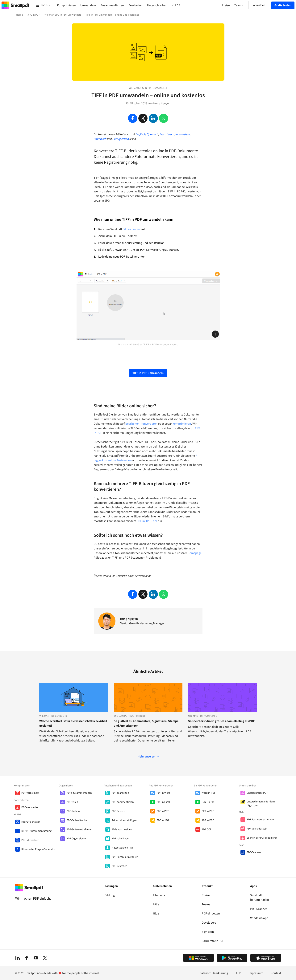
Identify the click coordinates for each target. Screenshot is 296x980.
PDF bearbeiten (120, 793)
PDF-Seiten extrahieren (79, 829)
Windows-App (259, 918)
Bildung (110, 895)
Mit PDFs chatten (31, 822)
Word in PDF (208, 793)
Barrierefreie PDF (213, 941)
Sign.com (208, 932)
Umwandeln (88, 5)
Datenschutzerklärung (214, 973)
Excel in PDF (208, 802)
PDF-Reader (118, 811)
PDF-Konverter (30, 807)
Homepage (195, 553)
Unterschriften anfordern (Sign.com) (261, 804)
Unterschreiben (157, 5)
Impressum (256, 973)
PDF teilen (72, 802)
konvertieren (149, 424)
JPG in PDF (208, 820)
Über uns (159, 895)
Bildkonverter (131, 229)
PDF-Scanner (254, 852)
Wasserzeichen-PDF (122, 848)
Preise (206, 895)
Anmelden (259, 5)
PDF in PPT (163, 811)
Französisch (167, 134)
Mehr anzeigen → (148, 757)
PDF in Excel (163, 802)
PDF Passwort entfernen (260, 820)
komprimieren (182, 424)
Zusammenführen (112, 5)
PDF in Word (163, 793)
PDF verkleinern (30, 793)
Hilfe (156, 904)
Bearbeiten (135, 5)
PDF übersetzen (30, 840)
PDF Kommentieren (123, 802)
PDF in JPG (163, 820)
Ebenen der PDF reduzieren (262, 838)
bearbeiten (132, 424)
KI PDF (176, 5)
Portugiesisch (121, 139)
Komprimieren (66, 5)
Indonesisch (183, 134)
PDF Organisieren (76, 839)
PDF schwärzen (120, 839)
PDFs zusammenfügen (79, 793)
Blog (156, 914)
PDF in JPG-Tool (147, 521)
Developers (209, 923)
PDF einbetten (211, 914)
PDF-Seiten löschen (77, 820)
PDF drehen (73, 811)
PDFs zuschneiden (122, 829)
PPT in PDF (208, 811)
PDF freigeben (119, 866)
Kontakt (276, 973)
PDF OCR (206, 829)
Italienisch (100, 139)
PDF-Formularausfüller (125, 857)
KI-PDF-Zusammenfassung (36, 831)
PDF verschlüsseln (257, 829)
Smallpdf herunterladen (260, 898)
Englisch (141, 134)
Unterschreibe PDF (257, 793)
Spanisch (153, 134)
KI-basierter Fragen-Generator (38, 849)
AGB (238, 973)
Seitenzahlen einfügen (124, 820)
